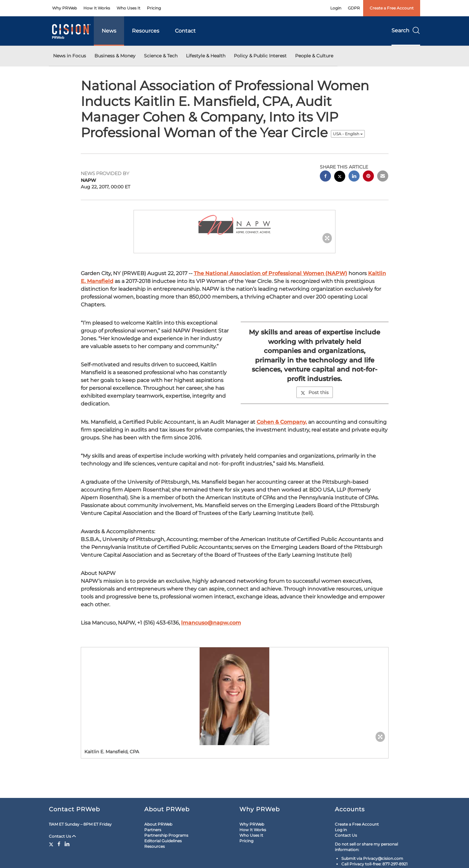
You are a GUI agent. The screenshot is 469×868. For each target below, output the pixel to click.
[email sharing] (383, 177)
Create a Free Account (392, 8)
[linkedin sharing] (354, 177)
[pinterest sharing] (368, 177)
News (109, 31)
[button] (234, 225)
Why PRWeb (64, 8)
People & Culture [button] (314, 56)
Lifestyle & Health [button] (206, 56)
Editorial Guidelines (163, 841)
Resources (146, 31)
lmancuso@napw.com (211, 623)
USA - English (348, 134)
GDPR (354, 8)
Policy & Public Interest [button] (260, 56)
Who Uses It (128, 8)
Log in (341, 830)
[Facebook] (59, 844)
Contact (185, 31)
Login (336, 8)
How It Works (97, 8)
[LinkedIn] (67, 844)
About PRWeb (158, 824)
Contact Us (62, 836)
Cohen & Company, (282, 422)
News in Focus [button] (70, 56)
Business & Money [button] (115, 56)
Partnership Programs (166, 835)
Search (406, 30)
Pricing (154, 8)
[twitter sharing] (340, 177)
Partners (153, 830)
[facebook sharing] (325, 177)
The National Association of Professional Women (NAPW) (270, 273)
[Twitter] (52, 844)
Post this (315, 392)
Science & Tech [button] (161, 56)
